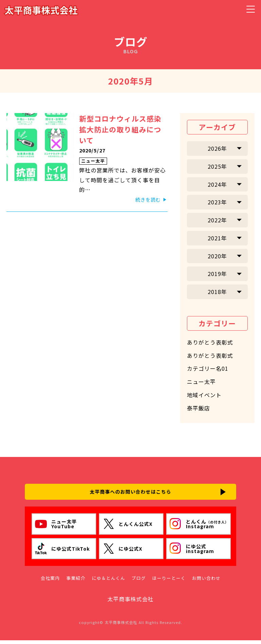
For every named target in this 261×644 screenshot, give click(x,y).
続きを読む (148, 199)
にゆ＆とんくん (108, 582)
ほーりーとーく (169, 582)
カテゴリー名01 (208, 368)
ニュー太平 (93, 161)
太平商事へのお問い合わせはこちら (130, 493)
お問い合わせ (206, 582)
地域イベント (204, 395)
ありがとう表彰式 (210, 342)
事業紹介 (76, 582)
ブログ (139, 582)
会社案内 (50, 582)
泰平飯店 (198, 408)
